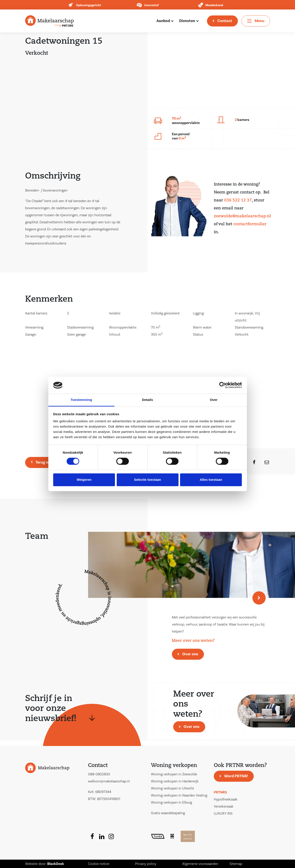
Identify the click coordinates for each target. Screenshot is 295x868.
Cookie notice (99, 864)
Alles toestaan (211, 480)
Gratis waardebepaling (168, 813)
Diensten (187, 21)
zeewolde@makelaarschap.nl (242, 216)
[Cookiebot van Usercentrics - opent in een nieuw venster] (223, 385)
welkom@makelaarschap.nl (109, 781)
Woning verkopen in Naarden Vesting (179, 795)
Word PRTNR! (236, 776)
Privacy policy (146, 864)
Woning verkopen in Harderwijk (175, 781)
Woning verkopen (174, 766)
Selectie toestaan (147, 480)
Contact (225, 21)
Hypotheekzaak (226, 799)
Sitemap (236, 864)
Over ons (190, 654)
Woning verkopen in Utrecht (172, 788)
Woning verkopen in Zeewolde (174, 774)
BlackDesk (56, 864)
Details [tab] (148, 400)
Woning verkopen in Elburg (171, 802)
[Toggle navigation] (256, 21)
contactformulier (250, 224)
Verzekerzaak (224, 806)
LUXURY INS (223, 814)
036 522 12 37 (238, 200)
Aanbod (163, 21)
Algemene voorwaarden (200, 864)
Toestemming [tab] (81, 400)
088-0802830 (99, 774)
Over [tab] (214, 400)
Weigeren (84, 480)
